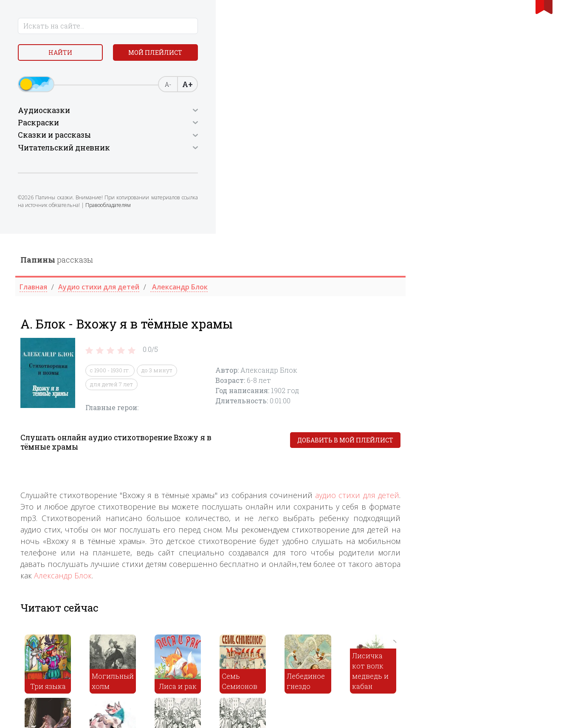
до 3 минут (297, 137)
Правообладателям (43, 239)
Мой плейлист (70, 75)
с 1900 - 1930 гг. (250, 137)
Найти (70, 55)
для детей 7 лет (252, 150)
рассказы (197, 26)
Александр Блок (203, 342)
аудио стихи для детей (497, 261)
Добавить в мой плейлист (485, 207)
